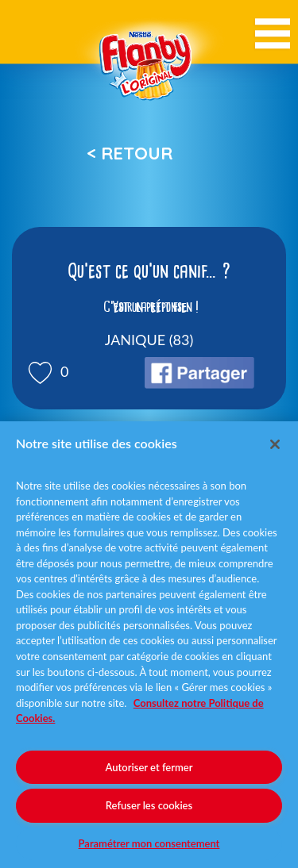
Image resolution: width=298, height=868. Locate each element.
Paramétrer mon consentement (149, 843)
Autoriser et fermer (149, 767)
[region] (149, 645)
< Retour (130, 153)
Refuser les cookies (149, 805)
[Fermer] (275, 444)
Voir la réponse (149, 307)
